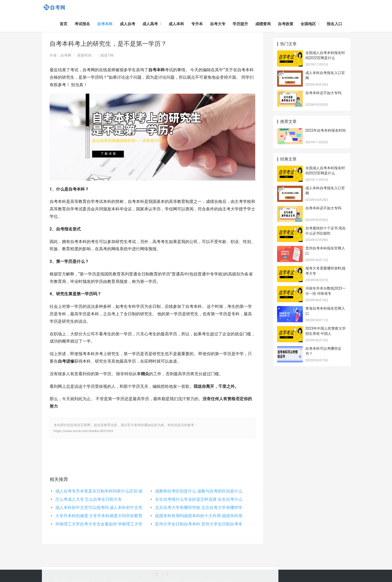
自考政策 (286, 24)
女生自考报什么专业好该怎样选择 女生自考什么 (199, 499)
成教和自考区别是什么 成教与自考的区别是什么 (199, 491)
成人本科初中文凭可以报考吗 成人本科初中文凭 (99, 508)
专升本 (197, 24)
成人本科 (176, 24)
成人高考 (150, 24)
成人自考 (127, 24)
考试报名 (82, 24)
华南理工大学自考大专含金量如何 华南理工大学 (99, 524)
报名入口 (334, 24)
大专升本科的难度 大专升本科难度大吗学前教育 (99, 516)
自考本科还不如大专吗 (323, 93)
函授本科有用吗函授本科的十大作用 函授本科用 (199, 516)
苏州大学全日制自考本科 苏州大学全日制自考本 (199, 524)
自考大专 (218, 24)
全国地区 (308, 24)
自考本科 (105, 24)
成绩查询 (263, 24)
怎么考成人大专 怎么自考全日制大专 (89, 499)
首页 (63, 24)
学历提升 (240, 24)
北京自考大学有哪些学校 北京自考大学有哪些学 (199, 508)
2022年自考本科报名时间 (326, 130)
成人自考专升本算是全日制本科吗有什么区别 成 (99, 491)
